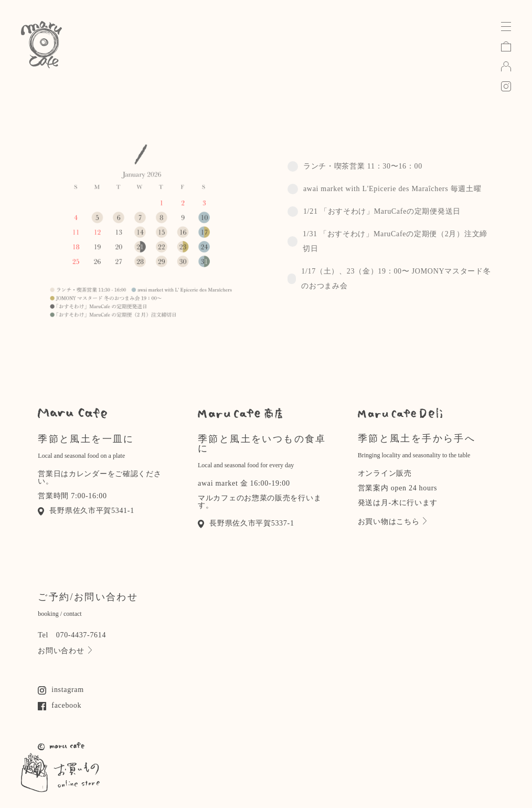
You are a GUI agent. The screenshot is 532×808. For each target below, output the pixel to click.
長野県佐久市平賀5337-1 (246, 523)
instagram (61, 690)
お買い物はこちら (392, 521)
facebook (60, 705)
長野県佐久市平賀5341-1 (86, 511)
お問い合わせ (65, 650)
